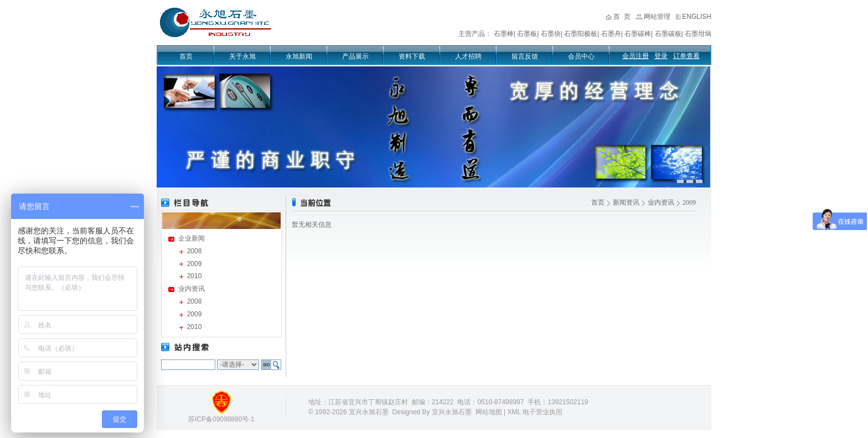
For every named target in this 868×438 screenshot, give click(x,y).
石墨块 (551, 34)
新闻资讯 (626, 202)
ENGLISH (697, 17)
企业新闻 (192, 238)
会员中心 (581, 56)
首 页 (622, 17)
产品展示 (355, 56)
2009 (195, 264)
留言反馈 (525, 56)
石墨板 (527, 34)
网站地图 (489, 412)
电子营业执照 (542, 412)
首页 (186, 56)
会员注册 (635, 56)
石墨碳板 (668, 34)
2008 (195, 251)
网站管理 (657, 17)
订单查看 (686, 56)
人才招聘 (468, 56)
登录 (661, 56)
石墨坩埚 (698, 34)
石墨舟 (611, 34)
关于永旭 (242, 56)
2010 (195, 276)
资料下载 (412, 56)
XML (514, 412)
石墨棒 (504, 34)
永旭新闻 (299, 56)
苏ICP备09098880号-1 (221, 419)
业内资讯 (192, 289)
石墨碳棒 (638, 34)
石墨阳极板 (581, 34)
